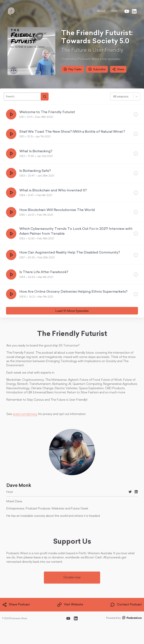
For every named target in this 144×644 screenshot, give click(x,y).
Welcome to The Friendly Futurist (47, 112)
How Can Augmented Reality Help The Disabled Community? (70, 253)
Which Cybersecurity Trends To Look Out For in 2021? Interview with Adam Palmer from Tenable (76, 231)
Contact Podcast (126, 605)
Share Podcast (16, 605)
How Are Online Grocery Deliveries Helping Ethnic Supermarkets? (73, 292)
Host (114, 11)
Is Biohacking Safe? (35, 171)
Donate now (72, 578)
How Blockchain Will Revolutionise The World (57, 210)
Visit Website (70, 605)
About (101, 11)
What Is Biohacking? (36, 151)
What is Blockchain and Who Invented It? (53, 191)
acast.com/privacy (25, 414)
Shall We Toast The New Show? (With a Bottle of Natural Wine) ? (72, 132)
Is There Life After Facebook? (44, 272)
